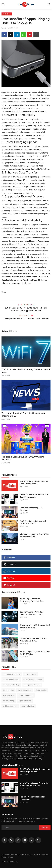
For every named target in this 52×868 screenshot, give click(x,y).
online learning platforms (33, 679)
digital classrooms (25, 690)
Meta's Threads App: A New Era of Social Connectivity (34, 496)
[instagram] (18, 840)
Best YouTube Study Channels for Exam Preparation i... (34, 482)
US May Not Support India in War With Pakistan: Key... (33, 640)
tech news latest (13, 169)
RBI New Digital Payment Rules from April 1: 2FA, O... (35, 653)
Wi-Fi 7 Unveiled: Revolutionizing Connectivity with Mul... (26, 371)
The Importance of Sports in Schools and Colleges (26, 318)
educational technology (12, 674)
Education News (20, 277)
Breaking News (9, 695)
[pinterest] (31, 840)
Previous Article (26, 305)
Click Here (42, 280)
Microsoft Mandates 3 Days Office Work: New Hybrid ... (34, 535)
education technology (11, 685)
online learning (9, 701)
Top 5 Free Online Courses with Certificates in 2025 (33, 522)
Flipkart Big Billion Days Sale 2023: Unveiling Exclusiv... (23, 458)
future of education (26, 695)
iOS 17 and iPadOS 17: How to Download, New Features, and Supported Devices (26, 309)
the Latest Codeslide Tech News (36, 169)
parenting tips (8, 690)
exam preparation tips (32, 685)
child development (10, 706)
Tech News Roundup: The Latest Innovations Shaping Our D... (23, 414)
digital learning (41, 690)
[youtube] (25, 840)
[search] (49, 4)
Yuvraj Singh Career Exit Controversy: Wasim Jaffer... (32, 600)
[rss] (38, 840)
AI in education (31, 674)
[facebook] (4, 840)
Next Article (26, 315)
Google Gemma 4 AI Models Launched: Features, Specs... (32, 613)
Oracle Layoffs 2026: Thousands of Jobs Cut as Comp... (35, 626)
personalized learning (11, 679)
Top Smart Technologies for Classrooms (32, 509)
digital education (25, 701)
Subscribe (45, 827)
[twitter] (11, 840)
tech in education (28, 706)
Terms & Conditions (10, 862)
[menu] (3, 4)
